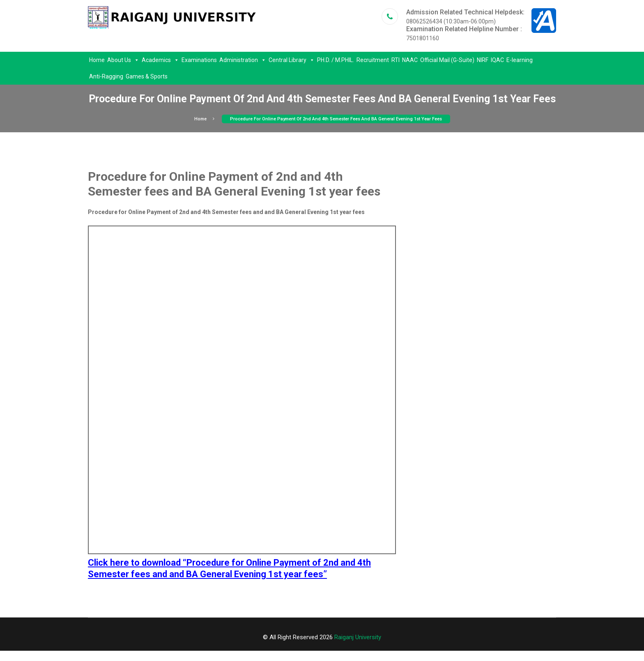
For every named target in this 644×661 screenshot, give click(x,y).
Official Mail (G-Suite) (447, 60)
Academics (160, 60)
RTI (396, 60)
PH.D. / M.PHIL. (336, 60)
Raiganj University (358, 637)
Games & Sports (147, 76)
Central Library (292, 60)
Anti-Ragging (106, 76)
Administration (243, 60)
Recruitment (373, 60)
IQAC (497, 60)
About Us (123, 60)
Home (97, 60)
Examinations (199, 60)
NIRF (483, 60)
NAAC (410, 60)
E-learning (520, 60)
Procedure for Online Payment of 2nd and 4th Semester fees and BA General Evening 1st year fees (336, 119)
